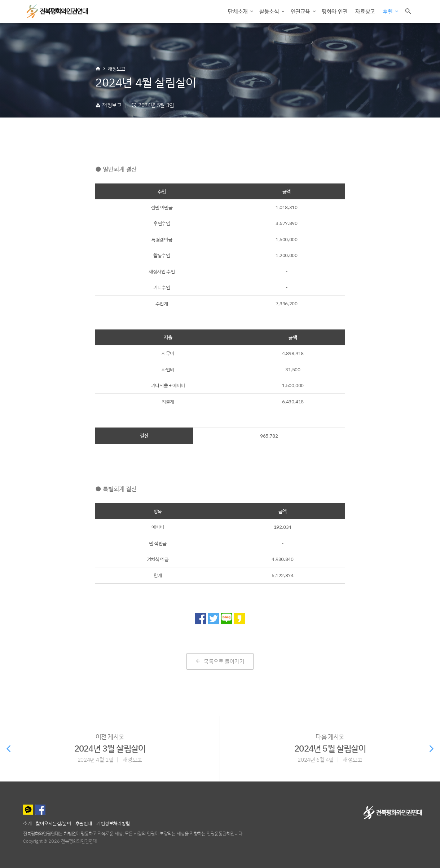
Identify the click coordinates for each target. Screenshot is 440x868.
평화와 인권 (335, 11)
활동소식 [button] (270, 11)
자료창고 (365, 11)
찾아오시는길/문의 (53, 823)
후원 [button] (388, 11)
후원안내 (84, 823)
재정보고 (116, 69)
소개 (27, 823)
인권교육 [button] (301, 11)
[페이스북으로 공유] (201, 619)
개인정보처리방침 (113, 823)
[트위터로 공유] (214, 619)
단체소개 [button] (238, 11)
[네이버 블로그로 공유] (226, 619)
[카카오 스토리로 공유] (239, 619)
